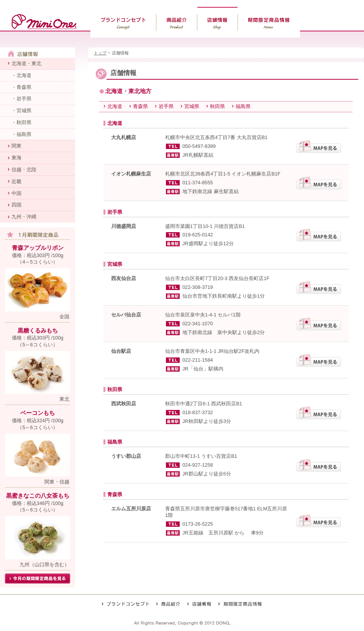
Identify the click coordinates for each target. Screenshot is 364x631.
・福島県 (21, 134)
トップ (100, 53)
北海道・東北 (26, 63)
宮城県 (192, 106)
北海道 (115, 106)
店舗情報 (218, 22)
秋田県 (217, 106)
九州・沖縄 (24, 217)
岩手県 (166, 106)
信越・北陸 (24, 170)
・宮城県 (21, 111)
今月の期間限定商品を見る (38, 579)
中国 (16, 193)
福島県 (243, 106)
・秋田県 (21, 122)
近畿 (16, 181)
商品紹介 (177, 22)
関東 (16, 146)
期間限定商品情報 (269, 22)
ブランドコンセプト (123, 22)
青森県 (140, 106)
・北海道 (21, 75)
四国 (16, 205)
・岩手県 (21, 99)
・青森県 (21, 87)
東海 (16, 158)
